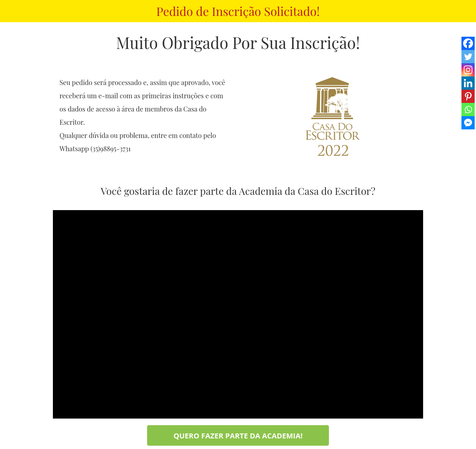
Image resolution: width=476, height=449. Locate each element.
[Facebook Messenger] (468, 123)
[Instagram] (468, 70)
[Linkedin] (468, 83)
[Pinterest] (468, 96)
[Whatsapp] (468, 110)
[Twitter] (468, 57)
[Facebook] (468, 43)
